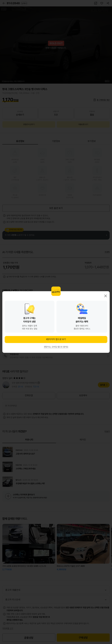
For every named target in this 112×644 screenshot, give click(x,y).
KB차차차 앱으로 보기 (56, 339)
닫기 (106, 296)
